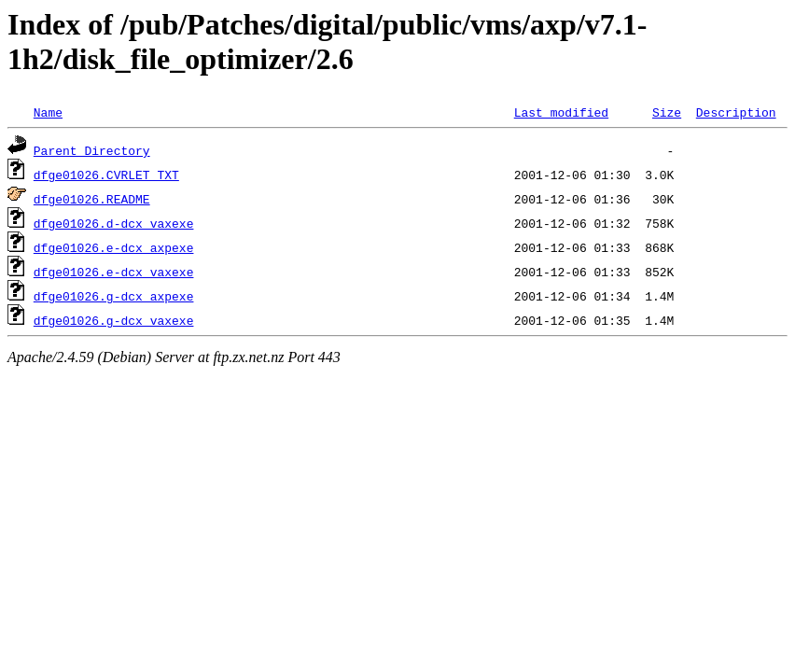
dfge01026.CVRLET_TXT (106, 175)
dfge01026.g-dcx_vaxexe (114, 320)
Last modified (561, 112)
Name (48, 112)
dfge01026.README (92, 199)
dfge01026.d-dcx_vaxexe (114, 223)
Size (667, 112)
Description (736, 112)
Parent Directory (92, 150)
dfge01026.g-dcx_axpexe (114, 296)
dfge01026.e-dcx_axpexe (114, 247)
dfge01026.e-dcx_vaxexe (114, 272)
